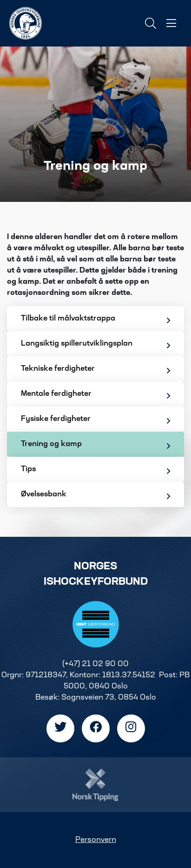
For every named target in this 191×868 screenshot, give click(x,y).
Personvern (96, 840)
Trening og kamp (95, 445)
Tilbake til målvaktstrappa (95, 320)
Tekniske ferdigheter (95, 370)
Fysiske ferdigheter (95, 420)
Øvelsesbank (95, 496)
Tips (95, 471)
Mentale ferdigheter (95, 395)
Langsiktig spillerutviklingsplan (95, 345)
